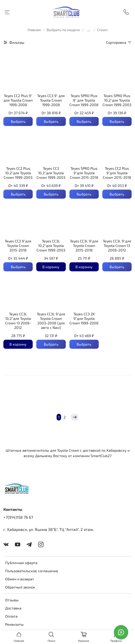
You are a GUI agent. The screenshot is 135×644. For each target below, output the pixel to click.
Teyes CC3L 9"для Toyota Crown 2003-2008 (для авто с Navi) (51, 321)
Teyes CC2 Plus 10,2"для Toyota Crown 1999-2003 (18, 173)
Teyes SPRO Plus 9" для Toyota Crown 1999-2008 (84, 100)
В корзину (51, 267)
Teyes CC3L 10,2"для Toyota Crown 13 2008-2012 (18, 321)
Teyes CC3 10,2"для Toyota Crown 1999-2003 (51, 173)
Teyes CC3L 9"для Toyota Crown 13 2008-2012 (117, 245)
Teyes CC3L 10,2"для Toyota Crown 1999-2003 (51, 245)
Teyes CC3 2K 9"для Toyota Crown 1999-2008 (84, 318)
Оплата (11, 616)
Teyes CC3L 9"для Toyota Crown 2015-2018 (84, 245)
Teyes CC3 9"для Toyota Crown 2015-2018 (18, 245)
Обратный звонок (20, 587)
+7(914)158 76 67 (18, 517)
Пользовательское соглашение (32, 571)
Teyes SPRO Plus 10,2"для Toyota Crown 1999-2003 (117, 100)
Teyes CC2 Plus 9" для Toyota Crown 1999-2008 (18, 100)
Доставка (13, 608)
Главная (34, 30)
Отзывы (12, 600)
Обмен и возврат (20, 579)
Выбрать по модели (63, 30)
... (89, 30)
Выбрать (18, 121)
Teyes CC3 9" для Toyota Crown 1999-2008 (51, 100)
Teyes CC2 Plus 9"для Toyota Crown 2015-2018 (117, 173)
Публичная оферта (21, 563)
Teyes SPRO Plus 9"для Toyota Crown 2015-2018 (84, 173)
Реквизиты (14, 624)
